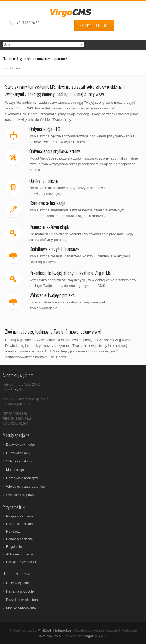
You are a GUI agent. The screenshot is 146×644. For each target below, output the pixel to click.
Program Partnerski (20, 516)
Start (6, 68)
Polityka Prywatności (21, 562)
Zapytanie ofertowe (94, 25)
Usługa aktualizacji (20, 524)
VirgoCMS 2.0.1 (96, 636)
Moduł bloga (15, 470)
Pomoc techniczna (19, 539)
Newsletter (14, 532)
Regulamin (14, 547)
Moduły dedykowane (21, 608)
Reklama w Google (20, 591)
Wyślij (18, 389)
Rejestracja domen (20, 583)
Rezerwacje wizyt (19, 453)
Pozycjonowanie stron (22, 600)
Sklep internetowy (19, 461)
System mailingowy (20, 495)
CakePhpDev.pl (49, 636)
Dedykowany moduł (20, 445)
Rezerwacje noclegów (22, 478)
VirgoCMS (73, 13)
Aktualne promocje (20, 554)
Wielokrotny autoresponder (26, 487)
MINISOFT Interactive (54, 630)
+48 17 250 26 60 (27, 23)
